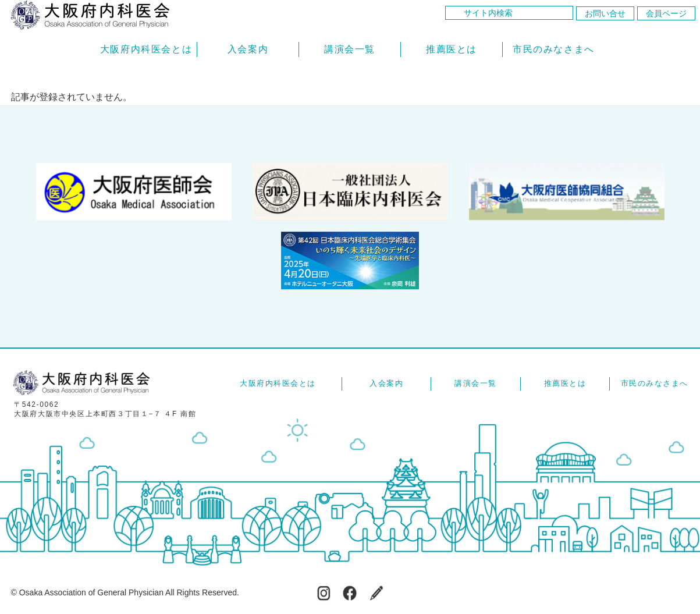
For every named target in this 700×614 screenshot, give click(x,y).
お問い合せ (605, 13)
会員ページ (666, 13)
